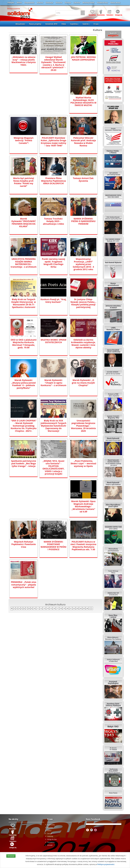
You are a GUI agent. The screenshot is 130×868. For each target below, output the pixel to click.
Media (19, 3)
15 (51, 568)
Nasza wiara (115, 3)
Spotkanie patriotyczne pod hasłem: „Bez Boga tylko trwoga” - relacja (24, 463)
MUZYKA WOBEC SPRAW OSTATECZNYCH (54, 341)
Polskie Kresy (102, 3)
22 (74, 568)
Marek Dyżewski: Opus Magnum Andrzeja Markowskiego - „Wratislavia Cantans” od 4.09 (24, 506)
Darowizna (51, 842)
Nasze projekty (35, 24)
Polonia (68, 3)
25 (84, 568)
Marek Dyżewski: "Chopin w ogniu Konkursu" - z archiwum (54, 383)
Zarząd (50, 833)
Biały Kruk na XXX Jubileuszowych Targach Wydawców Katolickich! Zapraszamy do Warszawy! (54, 426)
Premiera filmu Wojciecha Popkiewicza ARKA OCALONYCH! (53, 181)
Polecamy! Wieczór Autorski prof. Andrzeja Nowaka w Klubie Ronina (83, 142)
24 (81, 568)
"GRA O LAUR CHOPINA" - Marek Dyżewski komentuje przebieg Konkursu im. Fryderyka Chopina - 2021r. (24, 426)
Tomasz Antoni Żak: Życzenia (83, 179)
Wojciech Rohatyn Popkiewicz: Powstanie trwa (53, 504)
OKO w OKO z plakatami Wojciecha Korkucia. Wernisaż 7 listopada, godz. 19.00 (24, 344)
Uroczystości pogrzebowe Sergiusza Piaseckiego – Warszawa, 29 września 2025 (83, 424)
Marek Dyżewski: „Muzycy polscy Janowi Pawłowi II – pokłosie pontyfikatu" (24, 384)
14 (48, 568)
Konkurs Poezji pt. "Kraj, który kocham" (54, 301)
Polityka (11, 3)
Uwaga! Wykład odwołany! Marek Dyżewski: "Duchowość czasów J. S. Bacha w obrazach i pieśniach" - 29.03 (53, 63)
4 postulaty (51, 825)
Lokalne (77, 3)
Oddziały (50, 836)
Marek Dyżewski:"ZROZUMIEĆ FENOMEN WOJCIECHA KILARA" (24, 222)
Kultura (40, 3)
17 (57, 568)
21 (71, 568)
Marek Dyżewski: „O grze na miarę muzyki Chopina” (83, 383)
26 (87, 568)
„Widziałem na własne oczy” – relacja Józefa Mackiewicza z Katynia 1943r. (24, 61)
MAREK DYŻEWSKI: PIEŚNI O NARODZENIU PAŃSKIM (83, 221)
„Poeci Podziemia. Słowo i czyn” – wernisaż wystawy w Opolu (83, 463)
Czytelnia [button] (74, 24)
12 (41, 568)
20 (67, 568)
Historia (59, 3)
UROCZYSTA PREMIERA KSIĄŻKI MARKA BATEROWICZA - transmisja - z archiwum (24, 263)
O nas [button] (96, 24)
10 (34, 568)
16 (54, 568)
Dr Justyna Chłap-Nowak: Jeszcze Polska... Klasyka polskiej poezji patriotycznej (83, 303)
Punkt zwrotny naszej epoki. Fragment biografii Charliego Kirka (53, 261)
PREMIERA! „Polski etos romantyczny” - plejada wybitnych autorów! (54, 544)
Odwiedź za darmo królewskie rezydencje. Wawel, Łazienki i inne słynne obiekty (83, 344)
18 (61, 568)
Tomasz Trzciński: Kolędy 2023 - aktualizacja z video (53, 221)
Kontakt (50, 845)
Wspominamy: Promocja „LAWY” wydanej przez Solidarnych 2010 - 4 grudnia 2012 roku (83, 263)
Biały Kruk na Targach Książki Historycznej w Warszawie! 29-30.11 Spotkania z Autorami (24, 303)
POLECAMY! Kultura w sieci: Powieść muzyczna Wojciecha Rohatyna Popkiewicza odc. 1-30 (24, 545)
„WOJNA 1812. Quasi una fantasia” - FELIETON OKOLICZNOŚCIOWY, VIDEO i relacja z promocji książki (53, 466)
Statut (49, 831)
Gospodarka (29, 3)
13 (44, 568)
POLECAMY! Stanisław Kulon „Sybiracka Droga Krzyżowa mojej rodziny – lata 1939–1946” (53, 142)
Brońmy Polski (88, 3)
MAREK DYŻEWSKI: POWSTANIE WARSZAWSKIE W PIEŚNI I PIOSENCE (83, 505)
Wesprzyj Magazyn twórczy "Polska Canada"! (24, 140)
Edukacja (49, 3)
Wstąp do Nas (52, 839)
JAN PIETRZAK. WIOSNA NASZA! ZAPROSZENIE (83, 58)
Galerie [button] (86, 24)
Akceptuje (11, 856)
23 (77, 568)
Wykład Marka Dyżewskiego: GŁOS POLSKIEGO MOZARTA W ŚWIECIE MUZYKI (83, 101)
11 (38, 568)
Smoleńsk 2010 (51, 24)
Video (64, 24)
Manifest (50, 828)
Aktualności (20, 24)
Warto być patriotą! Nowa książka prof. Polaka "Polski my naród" (24, 182)
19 (64, 568)
